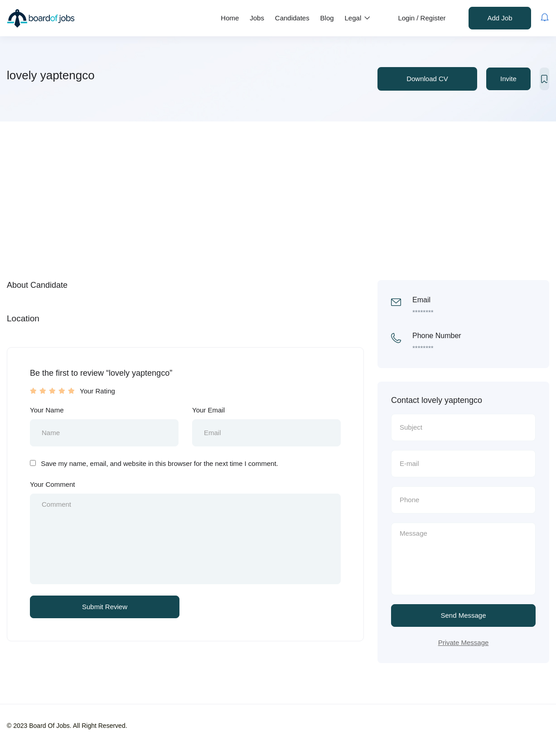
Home (230, 18)
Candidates (292, 18)
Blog (327, 18)
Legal (358, 18)
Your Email (208, 410)
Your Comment (53, 484)
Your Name (47, 410)
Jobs (257, 18)
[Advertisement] (278, 189)
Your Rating (97, 391)
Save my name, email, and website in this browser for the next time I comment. (160, 463)
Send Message (463, 615)
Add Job (500, 18)
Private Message (464, 642)
